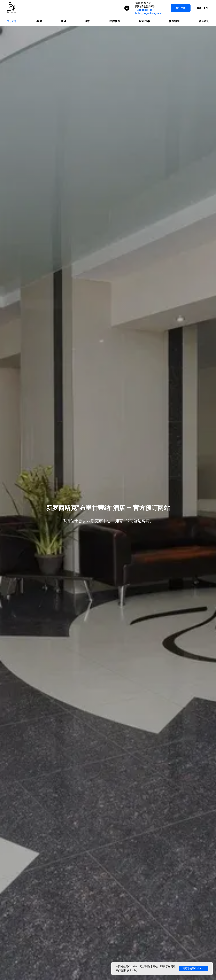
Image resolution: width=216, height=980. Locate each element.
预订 (63, 21)
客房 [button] (39, 21)
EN (206, 8)
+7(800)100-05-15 (146, 10)
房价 (88, 21)
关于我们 (12, 21)
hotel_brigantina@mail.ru (150, 13)
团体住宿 (115, 21)
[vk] (127, 8)
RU (199, 8)
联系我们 (204, 21)
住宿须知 (174, 21)
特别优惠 (144, 21)
